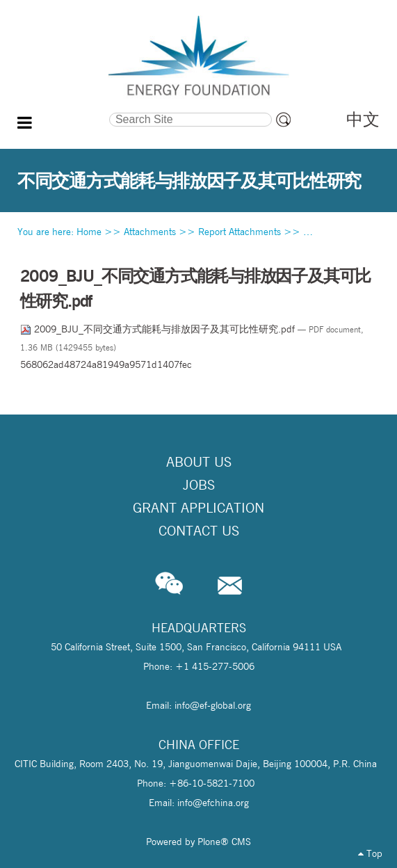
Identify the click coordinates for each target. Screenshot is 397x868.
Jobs (199, 485)
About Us (199, 462)
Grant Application (198, 508)
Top (370, 853)
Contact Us (199, 531)
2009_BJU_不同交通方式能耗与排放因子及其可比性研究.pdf (159, 329)
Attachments (150, 232)
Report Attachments (240, 232)
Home (89, 232)
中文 (363, 119)
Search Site (64, 111)
